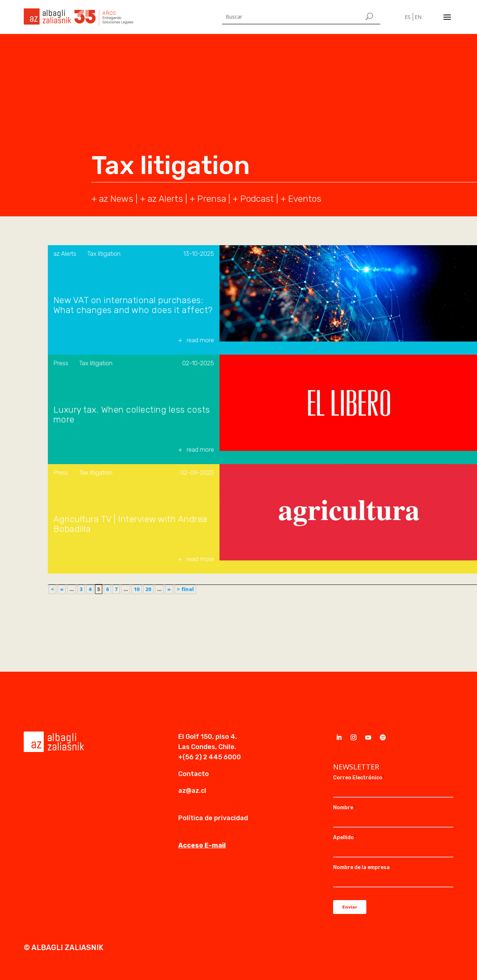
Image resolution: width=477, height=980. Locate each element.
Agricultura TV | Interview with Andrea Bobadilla (130, 524)
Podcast (257, 199)
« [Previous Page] (62, 589)
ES (408, 17)
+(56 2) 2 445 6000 (210, 757)
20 (148, 589)
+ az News (112, 199)
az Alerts (165, 199)
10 (137, 589)
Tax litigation (104, 254)
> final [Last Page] (185, 589)
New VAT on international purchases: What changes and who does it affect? (133, 305)
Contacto (194, 774)
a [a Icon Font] (447, 17)
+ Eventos (301, 199)
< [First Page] (52, 589)
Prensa (212, 199)
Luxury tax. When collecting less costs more (132, 415)
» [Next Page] (169, 589)
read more (200, 340)
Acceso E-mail (202, 845)
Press (61, 363)
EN (418, 17)
